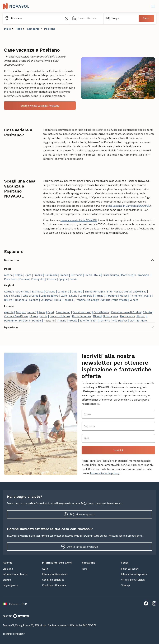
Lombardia (86, 296)
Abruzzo (9, 291)
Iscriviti (118, 450)
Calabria (50, 291)
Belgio (19, 275)
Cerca (146, 18)
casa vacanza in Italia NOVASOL (79, 220)
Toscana (68, 300)
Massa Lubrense (81, 316)
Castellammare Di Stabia (126, 312)
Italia (19, 29)
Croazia (38, 275)
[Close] (153, 6)
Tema (85, 569)
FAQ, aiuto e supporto (79, 514)
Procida (73, 320)
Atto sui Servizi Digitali (133, 580)
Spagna (63, 279)
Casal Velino (63, 312)
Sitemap (125, 585)
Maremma (111, 296)
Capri (51, 312)
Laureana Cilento (60, 316)
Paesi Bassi (11, 279)
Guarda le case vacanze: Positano (40, 105)
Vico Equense (120, 320)
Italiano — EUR (15, 604)
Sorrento (105, 320)
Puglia (148, 296)
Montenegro (129, 275)
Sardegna (46, 300)
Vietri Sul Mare (138, 320)
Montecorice (128, 316)
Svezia (74, 279)
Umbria (106, 300)
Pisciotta (24, 320)
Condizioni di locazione (54, 585)
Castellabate (101, 312)
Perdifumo (10, 320)
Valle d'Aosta (120, 300)
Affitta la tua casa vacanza (80, 547)
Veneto (134, 300)
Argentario (23, 291)
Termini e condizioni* (14, 634)
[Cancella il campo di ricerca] (66, 18)
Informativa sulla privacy (105, 473)
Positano (50, 29)
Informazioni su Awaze (15, 574)
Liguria (73, 296)
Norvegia (144, 275)
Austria (8, 275)
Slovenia (52, 279)
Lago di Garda (30, 296)
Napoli (141, 316)
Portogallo (38, 279)
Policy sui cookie (130, 569)
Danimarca (51, 275)
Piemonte (136, 296)
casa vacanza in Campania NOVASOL (128, 206)
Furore (34, 316)
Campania (33, 29)
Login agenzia (10, 585)
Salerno (84, 320)
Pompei (37, 320)
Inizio (8, 29)
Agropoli (21, 312)
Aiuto (45, 569)
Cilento (147, 312)
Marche (99, 296)
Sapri (94, 320)
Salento (34, 300)
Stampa (7, 580)
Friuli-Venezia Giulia (119, 291)
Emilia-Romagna (95, 291)
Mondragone (110, 316)
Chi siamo (8, 569)
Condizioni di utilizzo (53, 580)
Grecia (88, 275)
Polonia (24, 279)
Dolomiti (77, 291)
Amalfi (32, 312)
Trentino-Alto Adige (87, 300)
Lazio (64, 296)
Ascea (42, 312)
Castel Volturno (82, 312)
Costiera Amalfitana (16, 316)
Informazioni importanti (55, 574)
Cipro (28, 275)
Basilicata (37, 291)
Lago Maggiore (49, 296)
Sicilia (57, 300)
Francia (64, 275)
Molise (124, 296)
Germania (76, 275)
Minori (97, 316)
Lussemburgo (111, 275)
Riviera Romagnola (15, 300)
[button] (87, 18)
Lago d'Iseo (140, 291)
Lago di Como (12, 296)
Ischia (44, 316)
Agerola (9, 312)
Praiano (62, 320)
